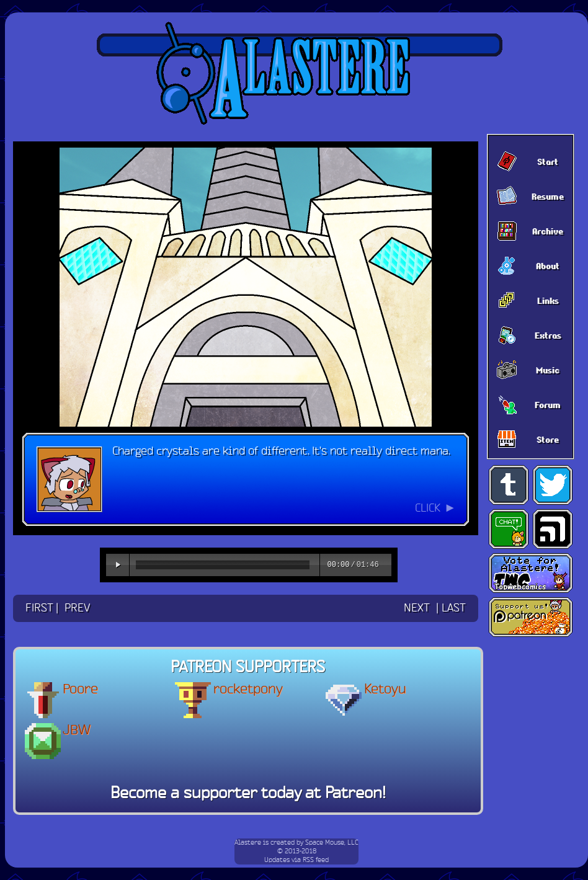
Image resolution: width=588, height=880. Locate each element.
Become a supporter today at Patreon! (248, 794)
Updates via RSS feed (296, 860)
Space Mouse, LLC (332, 843)
